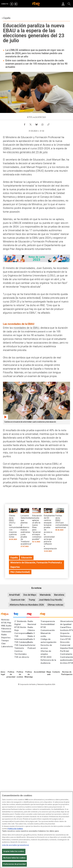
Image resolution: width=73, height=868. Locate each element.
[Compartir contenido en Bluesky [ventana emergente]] (36, 124)
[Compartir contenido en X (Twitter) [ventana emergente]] (31, 124)
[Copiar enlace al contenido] (48, 124)
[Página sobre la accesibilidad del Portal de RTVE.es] (40, 672)
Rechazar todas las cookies (14, 858)
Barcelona (59, 595)
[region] (36, 830)
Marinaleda (45, 595)
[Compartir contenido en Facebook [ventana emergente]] (25, 124)
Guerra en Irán (18, 600)
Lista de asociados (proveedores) (15, 845)
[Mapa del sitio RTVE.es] (49, 673)
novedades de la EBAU (26, 328)
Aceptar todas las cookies (14, 851)
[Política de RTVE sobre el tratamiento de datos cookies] (20, 675)
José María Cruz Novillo (50, 600)
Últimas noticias (55, 605)
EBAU (7, 148)
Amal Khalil (14, 595)
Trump (32, 600)
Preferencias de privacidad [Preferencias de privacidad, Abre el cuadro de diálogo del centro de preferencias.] (14, 864)
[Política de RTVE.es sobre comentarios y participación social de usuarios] (67, 673)
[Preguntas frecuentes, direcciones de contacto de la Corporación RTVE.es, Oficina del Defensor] (56, 672)
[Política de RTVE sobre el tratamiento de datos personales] (11, 675)
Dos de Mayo (30, 595)
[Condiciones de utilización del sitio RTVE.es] (3, 673)
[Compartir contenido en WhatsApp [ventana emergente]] (42, 124)
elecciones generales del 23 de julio (27, 152)
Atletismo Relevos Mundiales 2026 (27, 605)
